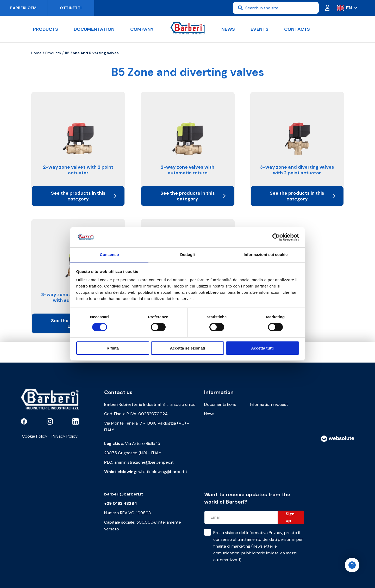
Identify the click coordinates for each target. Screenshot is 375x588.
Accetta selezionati (187, 348)
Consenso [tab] (109, 255)
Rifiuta (113, 348)
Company (142, 29)
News (228, 29)
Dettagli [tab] (187, 255)
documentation (94, 29)
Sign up (290, 517)
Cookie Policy (35, 436)
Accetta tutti (262, 348)
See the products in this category (84, 196)
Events (260, 29)
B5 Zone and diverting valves (92, 53)
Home (36, 53)
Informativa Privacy (264, 533)
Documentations (220, 404)
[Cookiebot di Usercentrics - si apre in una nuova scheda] (276, 237)
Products (46, 29)
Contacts (297, 29)
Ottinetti (71, 8)
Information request (269, 404)
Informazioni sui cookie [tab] (266, 255)
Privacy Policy (65, 436)
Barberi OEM (23, 8)
